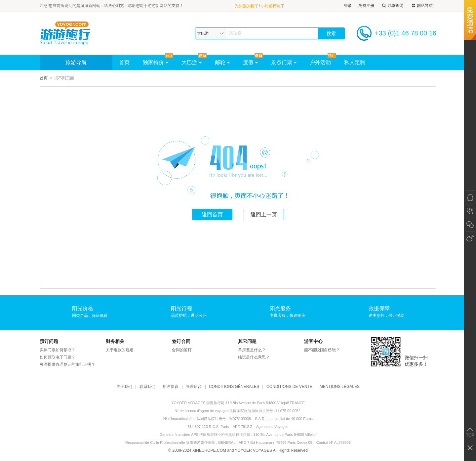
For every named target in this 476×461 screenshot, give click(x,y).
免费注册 (366, 6)
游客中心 (313, 341)
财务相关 (115, 341)
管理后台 (194, 387)
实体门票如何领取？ (58, 350)
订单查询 (392, 6)
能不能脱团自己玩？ (322, 350)
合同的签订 (182, 350)
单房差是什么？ (252, 350)
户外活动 (320, 62)
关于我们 (124, 387)
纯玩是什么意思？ (254, 357)
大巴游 (192, 62)
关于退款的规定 (120, 350)
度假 (250, 62)
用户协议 (171, 387)
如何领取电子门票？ (58, 357)
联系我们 (147, 387)
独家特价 (156, 62)
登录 (348, 6)
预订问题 (49, 341)
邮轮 (222, 62)
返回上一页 (264, 214)
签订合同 (181, 341)
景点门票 (284, 62)
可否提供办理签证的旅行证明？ (67, 364)
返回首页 (212, 214)
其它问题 (247, 341)
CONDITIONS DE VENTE (289, 387)
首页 (124, 62)
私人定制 (355, 62)
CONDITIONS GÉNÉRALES (234, 387)
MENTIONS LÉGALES (340, 387)
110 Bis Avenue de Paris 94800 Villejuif (285, 435)
